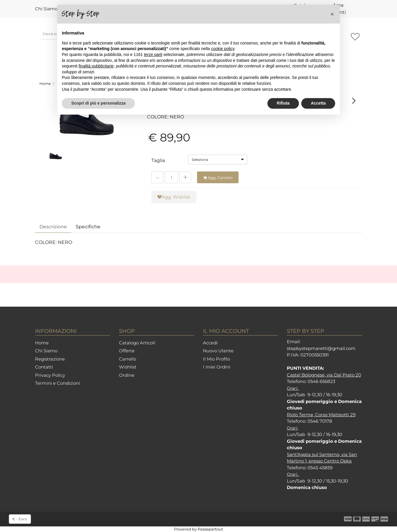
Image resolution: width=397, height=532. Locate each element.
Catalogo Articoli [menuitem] (137, 343)
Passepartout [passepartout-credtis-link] (210, 529)
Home (45, 84)
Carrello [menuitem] (128, 359)
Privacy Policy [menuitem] (50, 375)
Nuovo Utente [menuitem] (218, 351)
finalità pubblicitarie (96, 66)
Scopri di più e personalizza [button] (98, 103)
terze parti (153, 54)
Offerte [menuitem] (127, 351)
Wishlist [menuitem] (128, 367)
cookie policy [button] (223, 49)
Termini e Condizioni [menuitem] (58, 383)
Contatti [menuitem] (44, 367)
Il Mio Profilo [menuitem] (216, 359)
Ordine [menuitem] (127, 375)
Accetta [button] (318, 103)
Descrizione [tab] (53, 227)
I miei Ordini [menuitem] (217, 367)
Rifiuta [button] (283, 103)
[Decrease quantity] (157, 177)
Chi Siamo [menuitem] (46, 9)
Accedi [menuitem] (210, 343)
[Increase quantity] (185, 177)
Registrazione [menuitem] (50, 359)
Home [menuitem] (42, 343)
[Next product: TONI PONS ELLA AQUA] (354, 101)
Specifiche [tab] (88, 227)
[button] (87, 121)
